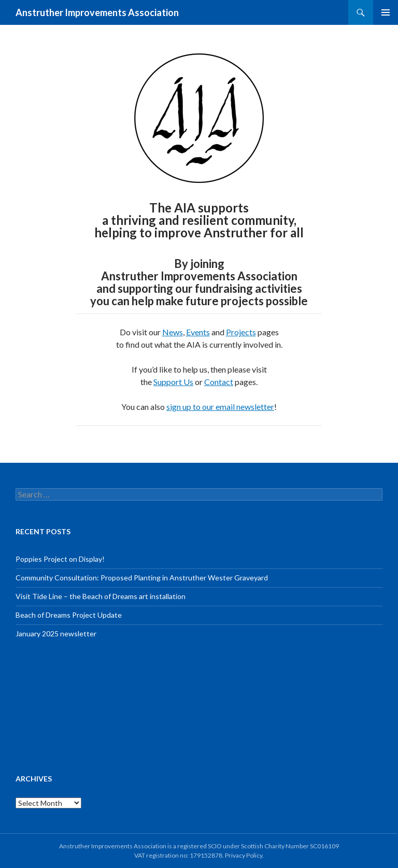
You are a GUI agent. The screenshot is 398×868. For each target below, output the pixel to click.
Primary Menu (386, 12)
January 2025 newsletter (56, 634)
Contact (219, 382)
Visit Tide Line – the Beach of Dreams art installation (101, 596)
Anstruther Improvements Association (97, 12)
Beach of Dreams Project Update (69, 615)
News (173, 332)
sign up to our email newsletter (220, 407)
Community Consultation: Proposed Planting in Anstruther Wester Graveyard (142, 578)
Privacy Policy (244, 855)
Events (198, 332)
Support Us (173, 382)
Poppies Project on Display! (60, 559)
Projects (241, 332)
